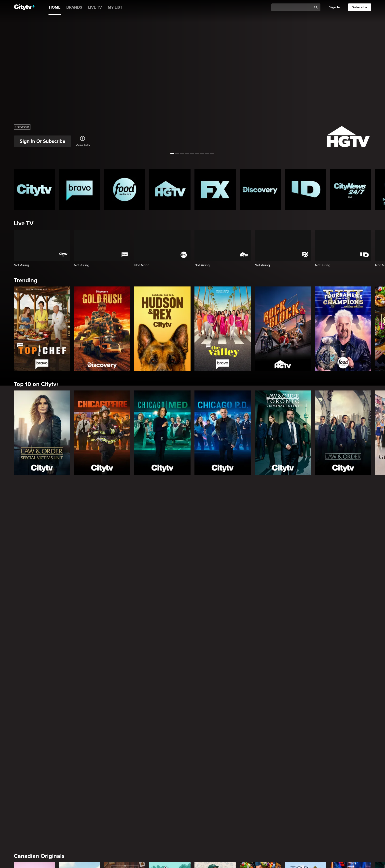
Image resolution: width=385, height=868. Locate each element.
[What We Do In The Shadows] (170, 736)
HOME (55, 7)
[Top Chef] (42, 329)
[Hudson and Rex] (162, 329)
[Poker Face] (215, 736)
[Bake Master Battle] (34, 654)
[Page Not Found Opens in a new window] (192, 545)
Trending (26, 280)
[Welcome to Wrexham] (125, 736)
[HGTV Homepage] (170, 190)
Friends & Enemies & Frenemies (56, 861)
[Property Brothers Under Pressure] (170, 654)
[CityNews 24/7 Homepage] (351, 190)
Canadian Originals (39, 617)
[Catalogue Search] (293, 7)
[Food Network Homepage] (125, 190)
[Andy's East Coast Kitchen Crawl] (215, 654)
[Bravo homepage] (80, 190)
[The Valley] (223, 329)
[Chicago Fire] (102, 433)
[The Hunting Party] (34, 817)
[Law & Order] (343, 433)
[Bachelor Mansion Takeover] (260, 817)
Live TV (24, 223)
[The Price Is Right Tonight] (351, 654)
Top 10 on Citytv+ (36, 384)
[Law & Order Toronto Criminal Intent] (283, 433)
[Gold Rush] (102, 329)
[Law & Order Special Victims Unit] (42, 433)
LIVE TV (95, 7)
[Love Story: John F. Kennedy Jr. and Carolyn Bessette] (34, 736)
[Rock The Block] (283, 329)
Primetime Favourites (42, 780)
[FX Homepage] (215, 190)
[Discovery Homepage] (260, 190)
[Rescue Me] (351, 736)
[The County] (80, 654)
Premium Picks (33, 698)
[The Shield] (305, 736)
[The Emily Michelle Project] (125, 654)
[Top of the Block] (305, 654)
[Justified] (260, 736)
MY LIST (115, 7)
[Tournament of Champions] (343, 329)
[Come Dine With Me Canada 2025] (260, 654)
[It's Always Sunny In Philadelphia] (80, 736)
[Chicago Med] (162, 433)
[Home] (24, 7)
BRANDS (74, 7)
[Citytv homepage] (34, 190)
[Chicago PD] (223, 433)
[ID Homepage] (305, 190)
